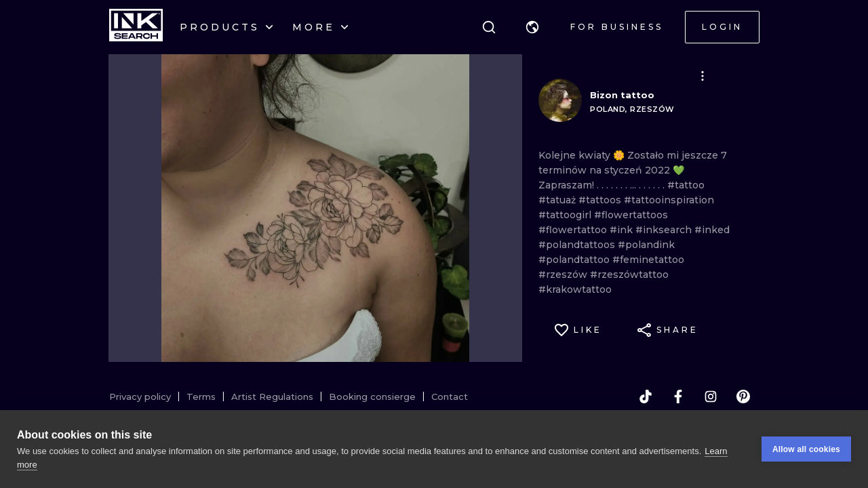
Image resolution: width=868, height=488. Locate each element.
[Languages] (532, 27)
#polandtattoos (578, 245)
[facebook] (678, 396)
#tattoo (686, 185)
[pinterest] (743, 396)
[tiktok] (646, 396)
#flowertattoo (574, 230)
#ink (623, 230)
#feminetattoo (648, 260)
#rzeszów (564, 274)
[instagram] (711, 396)
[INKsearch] (136, 27)
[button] (532, 27)
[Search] (489, 27)
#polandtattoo (575, 260)
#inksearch (665, 230)
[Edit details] (703, 76)
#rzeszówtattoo (629, 274)
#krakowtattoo (575, 289)
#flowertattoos (631, 215)
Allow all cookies (806, 449)
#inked (712, 230)
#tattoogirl (566, 215)
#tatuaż (558, 200)
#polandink (646, 245)
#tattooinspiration (669, 200)
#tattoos (601, 200)
